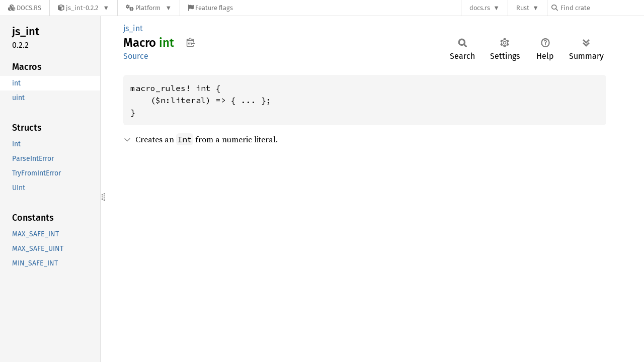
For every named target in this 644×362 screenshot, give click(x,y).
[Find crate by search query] (602, 8)
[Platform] (149, 8)
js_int (133, 28)
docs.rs (480, 8)
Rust (523, 8)
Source (136, 56)
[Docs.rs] (25, 8)
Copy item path (190, 42)
